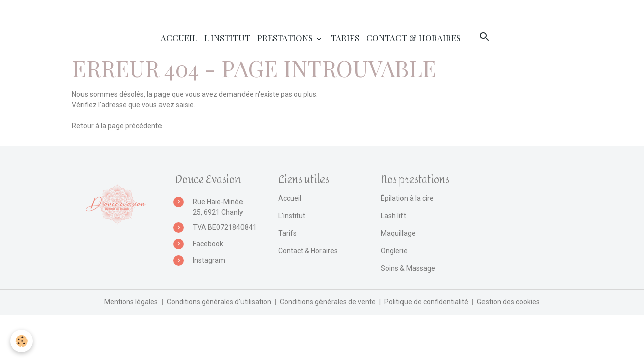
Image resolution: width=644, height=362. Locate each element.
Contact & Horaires (414, 38)
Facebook (208, 244)
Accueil (179, 38)
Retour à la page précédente (117, 126)
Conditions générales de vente (328, 302)
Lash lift (393, 216)
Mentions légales (131, 302)
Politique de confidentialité (426, 302)
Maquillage (398, 233)
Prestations (286, 38)
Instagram (209, 260)
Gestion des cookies (508, 302)
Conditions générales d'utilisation (219, 302)
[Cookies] (21, 341)
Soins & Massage (408, 268)
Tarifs (345, 38)
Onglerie (394, 251)
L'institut (227, 38)
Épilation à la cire (407, 198)
